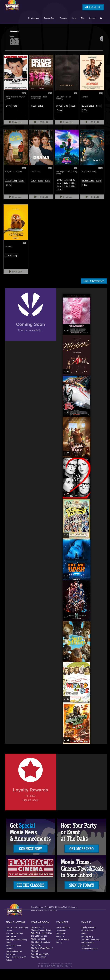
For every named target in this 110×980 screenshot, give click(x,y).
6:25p (40, 117)
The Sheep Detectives (41, 953)
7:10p (47, 192)
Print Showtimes (94, 292)
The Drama (11, 948)
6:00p (73, 197)
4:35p (73, 117)
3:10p (98, 192)
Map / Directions (63, 938)
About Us (60, 948)
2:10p (34, 192)
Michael (34, 962)
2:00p (8, 117)
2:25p (91, 117)
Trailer (16, 133)
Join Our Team (62, 951)
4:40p (98, 117)
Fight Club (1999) (39, 968)
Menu (74, 29)
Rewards (63, 29)
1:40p (66, 117)
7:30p (85, 121)
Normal (9, 941)
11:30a (8, 192)
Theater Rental (88, 954)
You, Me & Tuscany (14, 944)
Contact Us (61, 941)
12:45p (73, 191)
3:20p (34, 117)
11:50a (91, 192)
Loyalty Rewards (88, 938)
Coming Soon (50, 29)
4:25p (22, 192)
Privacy (59, 954)
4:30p (15, 267)
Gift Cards (85, 957)
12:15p (85, 117)
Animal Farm (37, 956)
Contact (92, 29)
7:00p (15, 117)
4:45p (40, 192)
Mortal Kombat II (38, 950)
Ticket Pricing (87, 941)
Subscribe (60, 944)
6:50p (59, 121)
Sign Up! (93, 7)
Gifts (83, 29)
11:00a (85, 192)
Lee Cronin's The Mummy (17, 938)
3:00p (73, 194)
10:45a (59, 117)
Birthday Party (87, 948)
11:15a (8, 267)
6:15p (85, 196)
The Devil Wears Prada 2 (42, 959)
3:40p (59, 197)
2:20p (66, 194)
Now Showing (34, 29)
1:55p (15, 192)
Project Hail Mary (14, 956)
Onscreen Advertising (90, 951)
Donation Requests (89, 960)
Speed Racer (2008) (40, 965)
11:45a (66, 191)
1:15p (59, 194)
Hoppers (10, 959)
